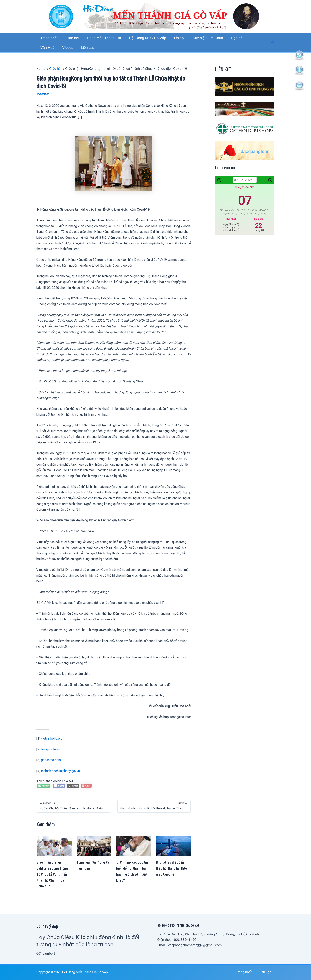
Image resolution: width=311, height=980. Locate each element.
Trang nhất (251, 972)
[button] (273, 47)
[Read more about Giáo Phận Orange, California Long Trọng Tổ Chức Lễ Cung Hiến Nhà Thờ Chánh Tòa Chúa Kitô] (54, 854)
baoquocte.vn (50, 757)
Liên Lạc (268, 972)
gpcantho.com (51, 768)
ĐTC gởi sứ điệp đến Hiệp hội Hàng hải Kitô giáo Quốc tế (172, 876)
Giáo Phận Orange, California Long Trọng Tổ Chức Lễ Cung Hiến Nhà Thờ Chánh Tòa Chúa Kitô (52, 882)
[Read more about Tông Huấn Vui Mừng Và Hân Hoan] (94, 854)
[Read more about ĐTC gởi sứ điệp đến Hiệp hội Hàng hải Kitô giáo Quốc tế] (174, 854)
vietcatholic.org (52, 746)
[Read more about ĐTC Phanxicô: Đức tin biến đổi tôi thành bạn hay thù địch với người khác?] (134, 854)
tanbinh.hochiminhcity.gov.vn (60, 779)
